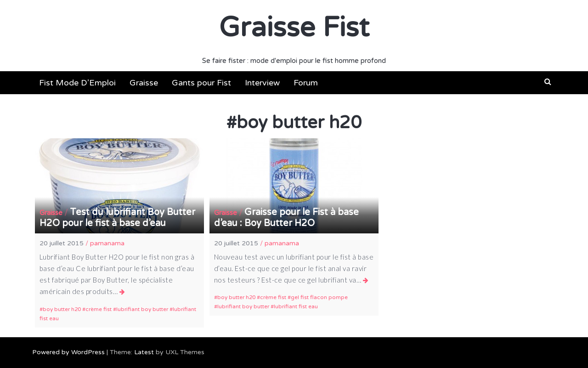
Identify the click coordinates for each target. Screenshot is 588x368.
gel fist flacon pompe (319, 297)
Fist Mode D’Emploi (77, 83)
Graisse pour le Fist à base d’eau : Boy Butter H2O (286, 218)
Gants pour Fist (201, 83)
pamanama (107, 243)
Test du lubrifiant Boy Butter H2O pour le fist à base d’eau (117, 218)
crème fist (99, 309)
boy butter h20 (62, 309)
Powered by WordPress (68, 352)
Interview (262, 83)
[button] (548, 82)
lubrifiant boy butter (142, 309)
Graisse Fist (294, 28)
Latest (144, 352)
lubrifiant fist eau (296, 306)
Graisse (144, 83)
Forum (306, 83)
